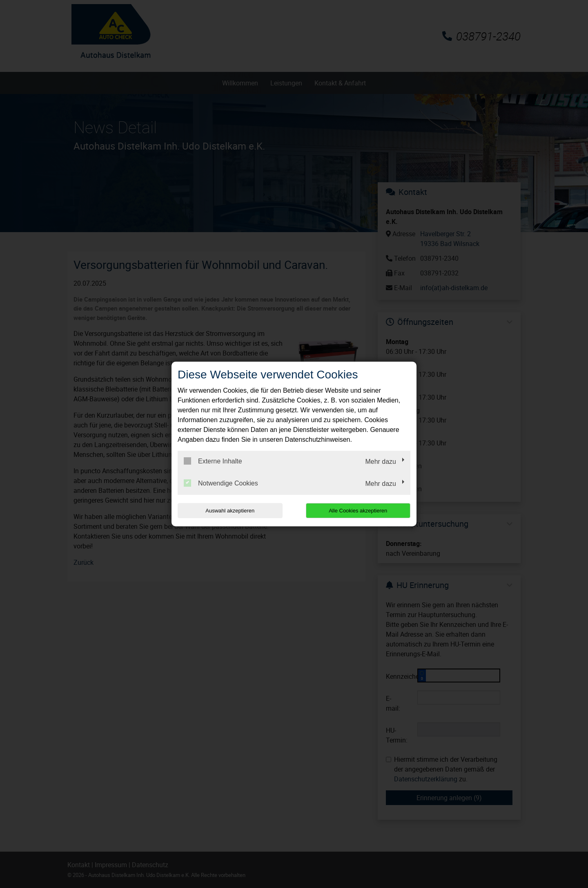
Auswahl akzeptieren (230, 511)
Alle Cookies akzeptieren (358, 511)
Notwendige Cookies (221, 483)
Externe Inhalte (213, 461)
